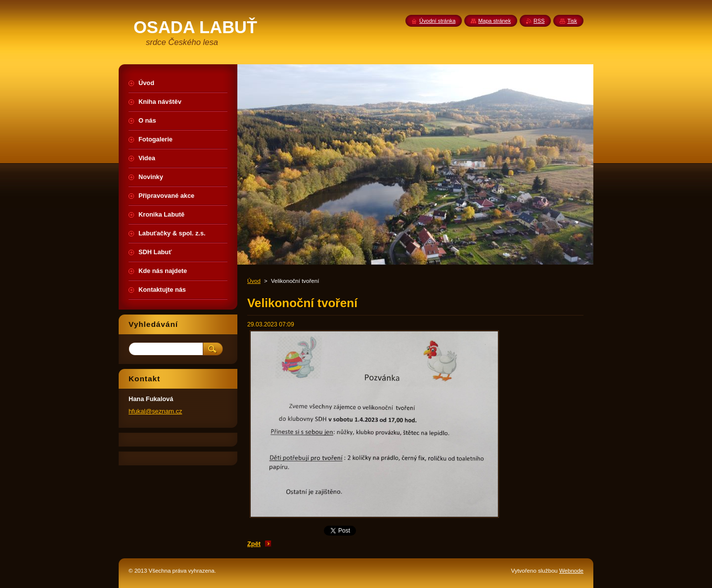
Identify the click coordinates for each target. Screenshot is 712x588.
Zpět (254, 544)
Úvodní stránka (437, 21)
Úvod (254, 281)
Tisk (572, 21)
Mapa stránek (494, 21)
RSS (539, 21)
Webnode (571, 571)
